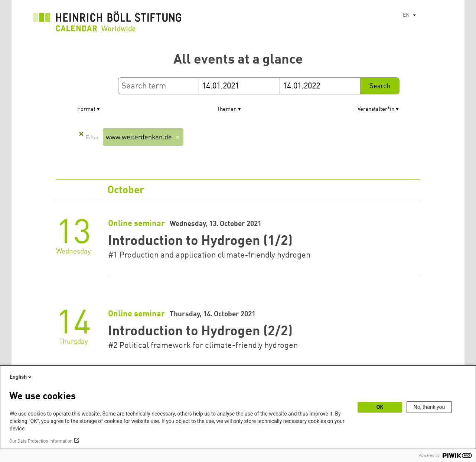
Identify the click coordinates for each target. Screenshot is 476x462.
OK (380, 407)
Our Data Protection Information (41, 441)
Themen (227, 109)
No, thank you (429, 407)
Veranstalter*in (376, 109)
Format (86, 109)
